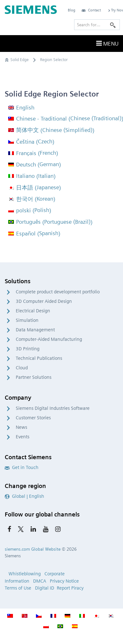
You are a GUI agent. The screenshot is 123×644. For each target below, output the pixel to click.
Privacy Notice (64, 581)
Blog (72, 10)
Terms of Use (18, 588)
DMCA (40, 581)
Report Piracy (70, 588)
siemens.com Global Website (33, 549)
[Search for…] (97, 25)
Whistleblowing (25, 574)
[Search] (113, 25)
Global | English (24, 496)
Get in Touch (22, 467)
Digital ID (45, 588)
